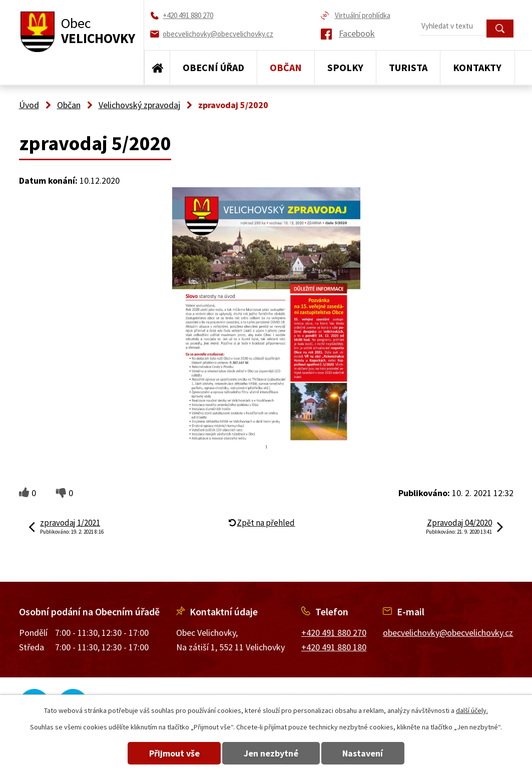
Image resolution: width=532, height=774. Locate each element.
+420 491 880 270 (334, 633)
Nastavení (365, 753)
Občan (286, 67)
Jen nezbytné (271, 753)
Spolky (345, 67)
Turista (408, 67)
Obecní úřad (213, 67)
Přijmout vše (172, 753)
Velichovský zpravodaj (139, 105)
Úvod (157, 68)
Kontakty (477, 67)
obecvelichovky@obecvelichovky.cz (448, 633)
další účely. (472, 710)
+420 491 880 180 (334, 647)
